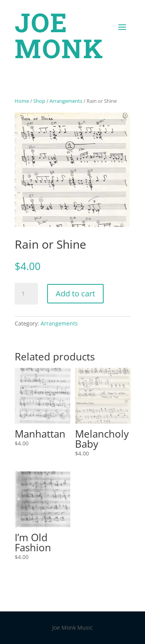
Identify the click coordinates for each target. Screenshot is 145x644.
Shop (39, 101)
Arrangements (66, 101)
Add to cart (75, 293)
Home (22, 101)
